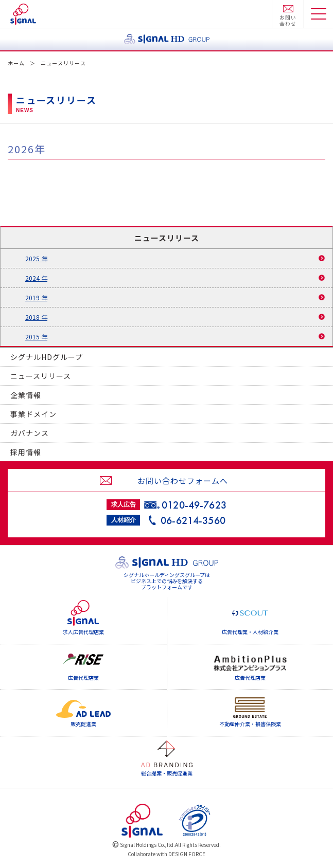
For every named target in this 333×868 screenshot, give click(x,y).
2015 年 (36, 337)
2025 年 (36, 258)
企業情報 (26, 395)
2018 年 (36, 317)
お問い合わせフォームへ (183, 481)
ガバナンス (30, 433)
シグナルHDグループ (47, 357)
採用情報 (26, 452)
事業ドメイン (33, 414)
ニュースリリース (41, 376)
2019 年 (36, 297)
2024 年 (36, 278)
